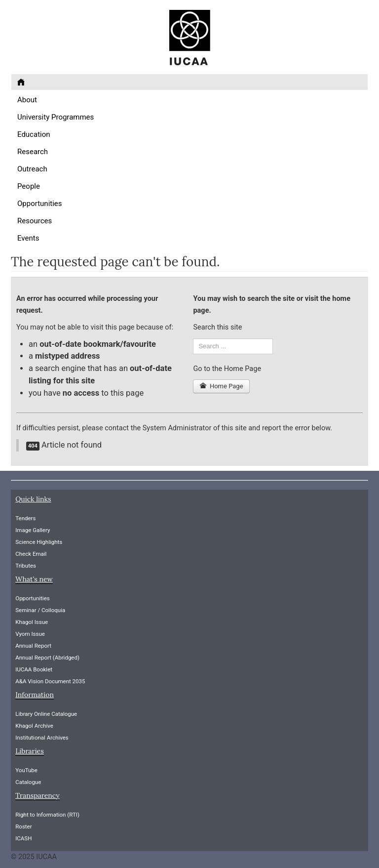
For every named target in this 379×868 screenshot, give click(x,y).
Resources (35, 221)
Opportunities (40, 204)
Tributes (26, 566)
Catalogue (28, 782)
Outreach (32, 169)
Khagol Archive (34, 726)
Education (34, 134)
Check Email (31, 554)
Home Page (221, 386)
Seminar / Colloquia (40, 610)
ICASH (23, 838)
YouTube (26, 770)
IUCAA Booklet (34, 669)
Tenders (25, 518)
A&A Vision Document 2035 (50, 681)
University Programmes (56, 117)
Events (28, 238)
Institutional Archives (42, 738)
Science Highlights (39, 542)
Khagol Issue (32, 622)
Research (33, 152)
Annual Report (33, 646)
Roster (23, 827)
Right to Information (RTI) (47, 815)
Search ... (193, 339)
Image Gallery (33, 530)
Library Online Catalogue (46, 714)
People (29, 186)
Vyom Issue (30, 634)
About (27, 100)
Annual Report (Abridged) (47, 658)
